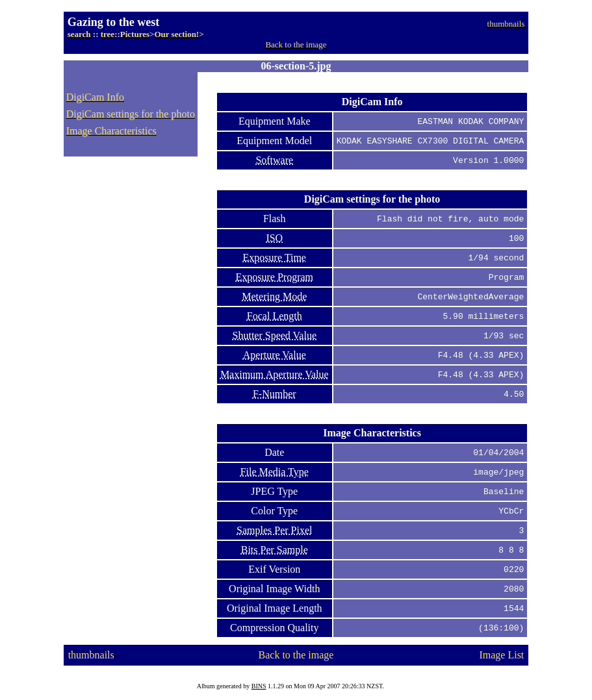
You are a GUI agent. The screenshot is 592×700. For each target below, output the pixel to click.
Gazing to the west (113, 22)
